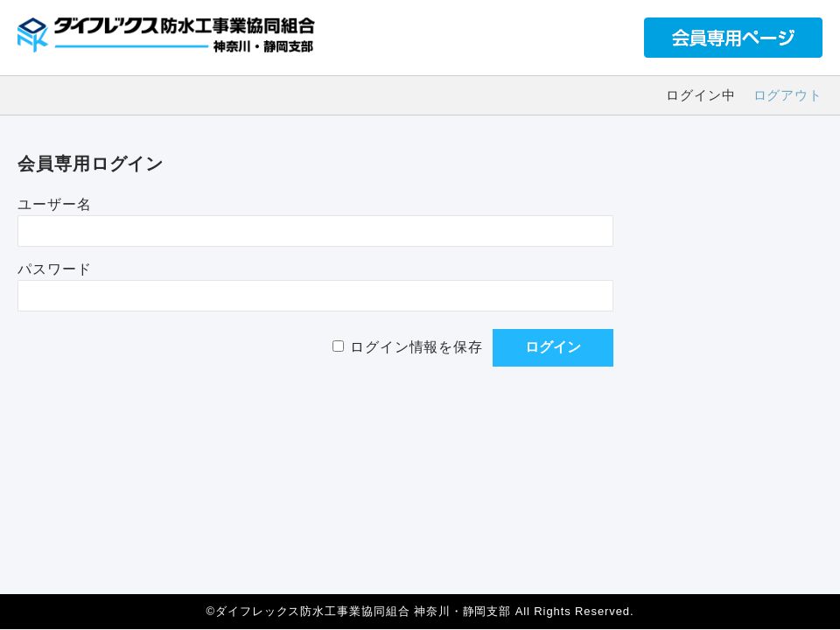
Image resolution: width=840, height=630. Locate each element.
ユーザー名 (55, 204)
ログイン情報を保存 (416, 347)
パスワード (55, 269)
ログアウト (788, 95)
